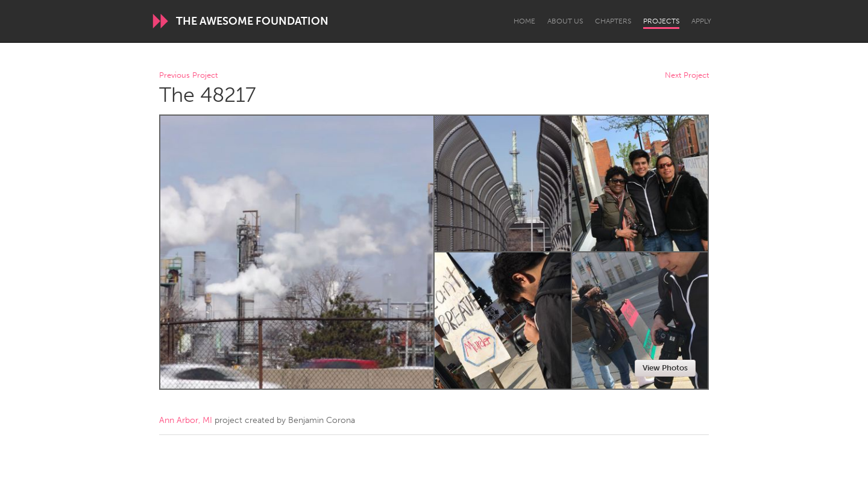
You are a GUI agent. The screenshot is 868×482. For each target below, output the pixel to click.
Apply (701, 21)
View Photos (665, 368)
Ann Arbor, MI (186, 420)
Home (524, 21)
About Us (565, 21)
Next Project (687, 76)
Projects (661, 21)
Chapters (613, 21)
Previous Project (188, 76)
